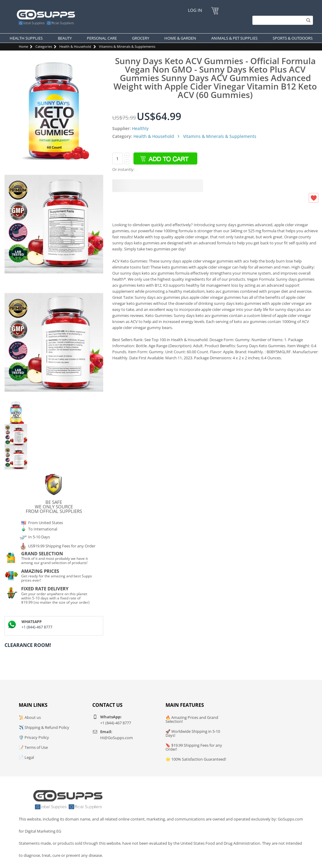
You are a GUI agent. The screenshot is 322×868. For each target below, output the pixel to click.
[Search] (281, 20)
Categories (44, 46)
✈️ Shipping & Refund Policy (44, 727)
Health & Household (75, 46)
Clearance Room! (28, 645)
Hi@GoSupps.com (117, 738)
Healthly (140, 128)
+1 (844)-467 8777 (37, 627)
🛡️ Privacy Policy (34, 737)
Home (23, 46)
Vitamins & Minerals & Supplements (127, 46)
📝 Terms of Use (33, 747)
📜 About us (30, 717)
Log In (195, 10)
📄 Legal (26, 757)
